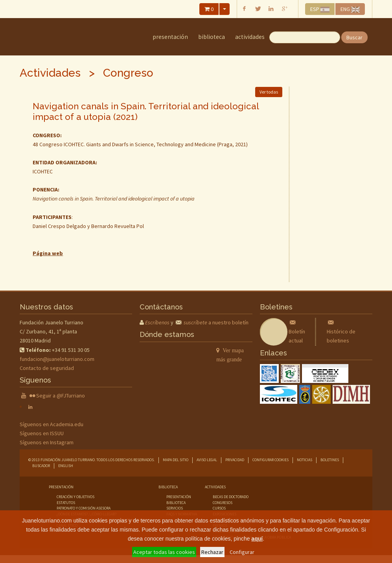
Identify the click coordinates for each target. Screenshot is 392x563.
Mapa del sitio (176, 460)
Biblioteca (212, 37)
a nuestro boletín (216, 322)
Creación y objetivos (75, 497)
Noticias (305, 460)
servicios (175, 508)
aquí (257, 539)
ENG (350, 9)
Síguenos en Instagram (47, 442)
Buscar (354, 37)
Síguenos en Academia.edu (52, 424)
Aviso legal (207, 460)
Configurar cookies (271, 460)
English (66, 466)
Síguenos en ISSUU (42, 433)
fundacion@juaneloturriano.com (57, 359)
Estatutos (66, 503)
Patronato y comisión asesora (84, 508)
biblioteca (176, 503)
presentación (179, 497)
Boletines (330, 460)
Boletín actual (297, 331)
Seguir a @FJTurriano (61, 396)
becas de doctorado (231, 497)
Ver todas (269, 92)
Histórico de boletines (341, 331)
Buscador (41, 466)
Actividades (250, 37)
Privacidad (235, 460)
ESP (320, 9)
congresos (223, 503)
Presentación (170, 37)
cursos (219, 508)
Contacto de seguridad (47, 368)
